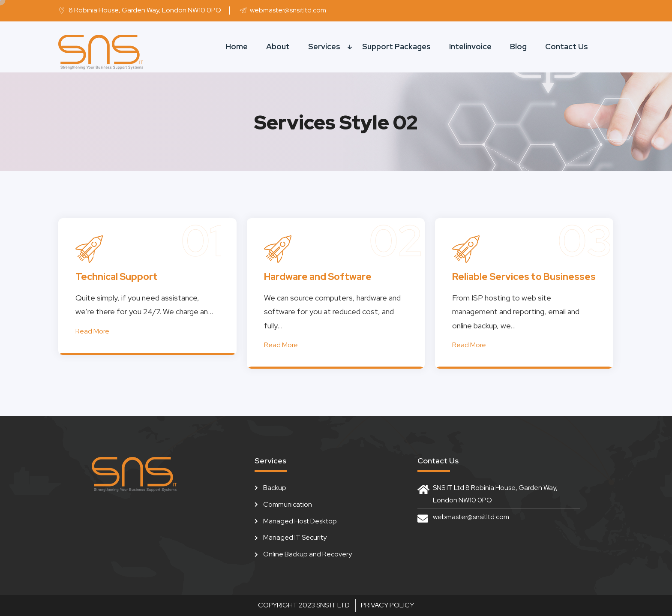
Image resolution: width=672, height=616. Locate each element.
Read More (92, 331)
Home (237, 47)
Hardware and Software (318, 277)
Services (324, 47)
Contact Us (567, 47)
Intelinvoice (470, 47)
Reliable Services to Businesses (524, 277)
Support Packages (396, 47)
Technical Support (117, 277)
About (278, 47)
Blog (518, 47)
